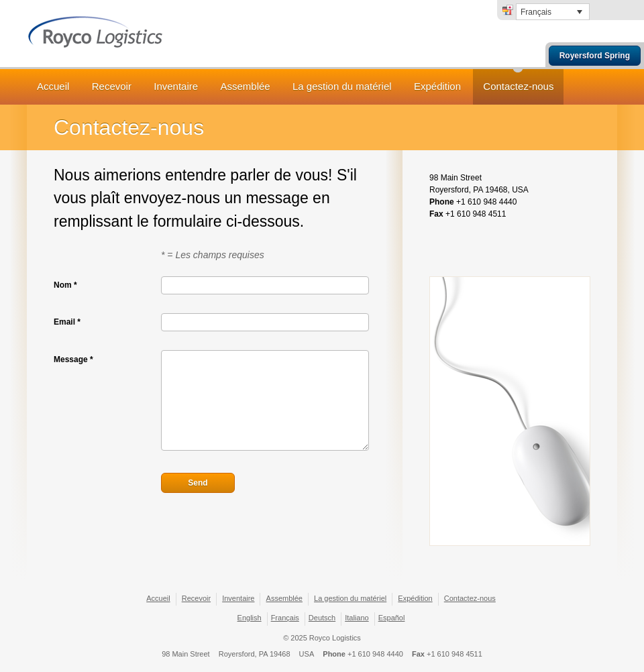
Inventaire (176, 86)
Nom (65, 285)
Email (67, 322)
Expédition (437, 86)
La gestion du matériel (342, 86)
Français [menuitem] (536, 12)
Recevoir (112, 86)
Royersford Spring (595, 56)
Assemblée (245, 86)
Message (73, 359)
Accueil (53, 86)
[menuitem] (553, 12)
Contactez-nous (518, 86)
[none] (553, 12)
